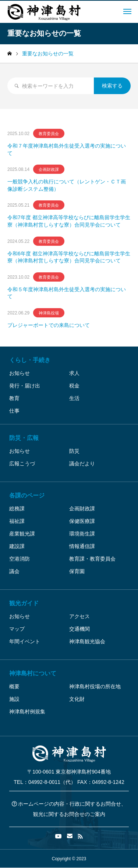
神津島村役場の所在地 (95, 686)
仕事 (14, 411)
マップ (17, 629)
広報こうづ (22, 464)
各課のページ (27, 495)
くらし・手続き (30, 360)
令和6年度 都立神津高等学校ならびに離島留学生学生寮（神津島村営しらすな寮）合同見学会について (69, 257)
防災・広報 (24, 438)
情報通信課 (82, 546)
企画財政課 (82, 509)
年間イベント (25, 641)
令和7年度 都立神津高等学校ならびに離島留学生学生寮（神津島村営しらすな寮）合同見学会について (69, 221)
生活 (74, 398)
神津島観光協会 (87, 641)
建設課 (17, 546)
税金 (74, 386)
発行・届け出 (25, 386)
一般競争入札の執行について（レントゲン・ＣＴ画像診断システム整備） (67, 185)
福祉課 (17, 521)
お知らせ (20, 373)
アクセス (79, 616)
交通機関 (79, 629)
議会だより (82, 464)
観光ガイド (24, 603)
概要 (14, 686)
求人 (74, 373)
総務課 (17, 509)
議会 (14, 571)
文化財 (77, 699)
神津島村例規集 (27, 712)
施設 (14, 699)
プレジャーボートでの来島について (49, 325)
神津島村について (33, 673)
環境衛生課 (82, 534)
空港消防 (20, 559)
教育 (14, 398)
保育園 (77, 571)
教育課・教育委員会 (92, 559)
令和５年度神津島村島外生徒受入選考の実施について (67, 293)
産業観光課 (22, 534)
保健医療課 (82, 521)
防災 (74, 451)
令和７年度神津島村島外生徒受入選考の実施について (67, 149)
